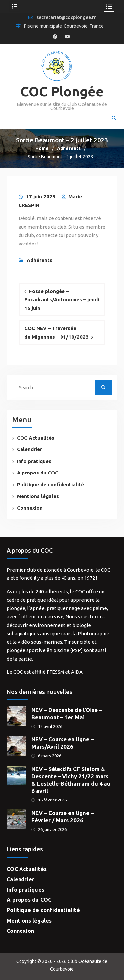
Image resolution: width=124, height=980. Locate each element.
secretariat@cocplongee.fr (66, 18)
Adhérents (40, 260)
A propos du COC (38, 473)
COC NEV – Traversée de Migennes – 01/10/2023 (57, 332)
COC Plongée (62, 92)
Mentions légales (38, 496)
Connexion (30, 508)
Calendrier (29, 449)
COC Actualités (36, 438)
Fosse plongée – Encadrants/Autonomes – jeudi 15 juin (62, 300)
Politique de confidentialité (50, 485)
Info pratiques (34, 461)
